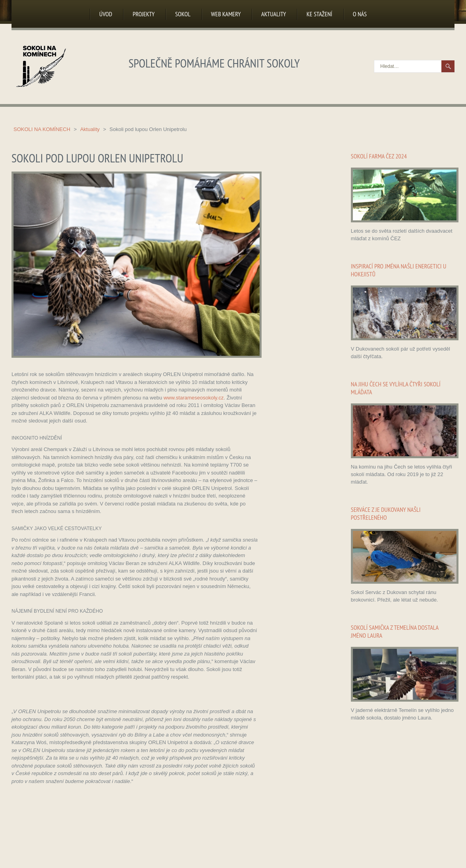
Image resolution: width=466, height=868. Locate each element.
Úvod (106, 14)
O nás (360, 14)
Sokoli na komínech (43, 129)
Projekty (143, 14)
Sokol (183, 14)
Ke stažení (319, 14)
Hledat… (375, 61)
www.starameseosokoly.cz (194, 398)
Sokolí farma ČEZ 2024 (379, 156)
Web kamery (226, 14)
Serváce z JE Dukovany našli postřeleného (386, 513)
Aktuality (274, 14)
